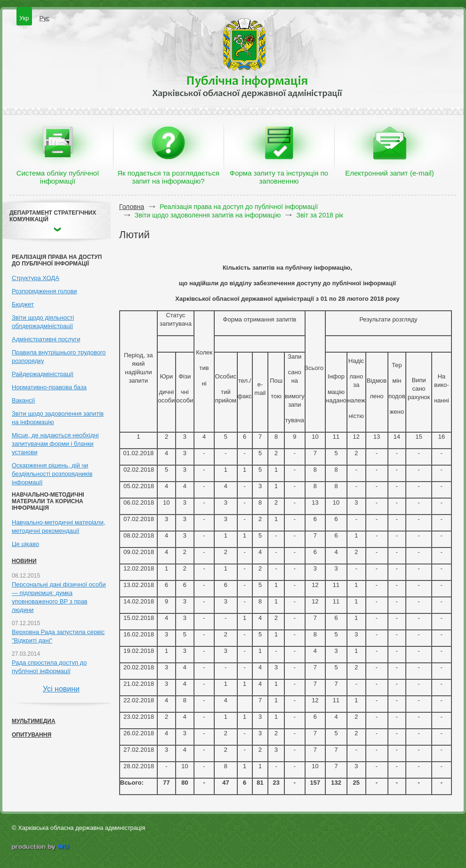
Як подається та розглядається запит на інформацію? (168, 177)
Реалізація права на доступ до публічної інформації (239, 207)
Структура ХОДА (36, 278)
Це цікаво (25, 544)
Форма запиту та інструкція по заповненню (279, 177)
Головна (132, 207)
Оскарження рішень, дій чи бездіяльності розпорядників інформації (52, 474)
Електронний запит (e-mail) (389, 173)
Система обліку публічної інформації (58, 177)
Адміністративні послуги (46, 339)
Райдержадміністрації (43, 374)
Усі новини (61, 689)
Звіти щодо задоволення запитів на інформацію (208, 215)
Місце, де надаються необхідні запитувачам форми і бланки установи (55, 444)
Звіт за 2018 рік (319, 215)
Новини (24, 561)
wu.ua (41, 848)
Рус (45, 18)
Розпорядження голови (44, 291)
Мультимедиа (34, 721)
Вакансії (23, 400)
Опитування (32, 735)
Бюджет (23, 304)
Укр (24, 18)
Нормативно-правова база (49, 387)
